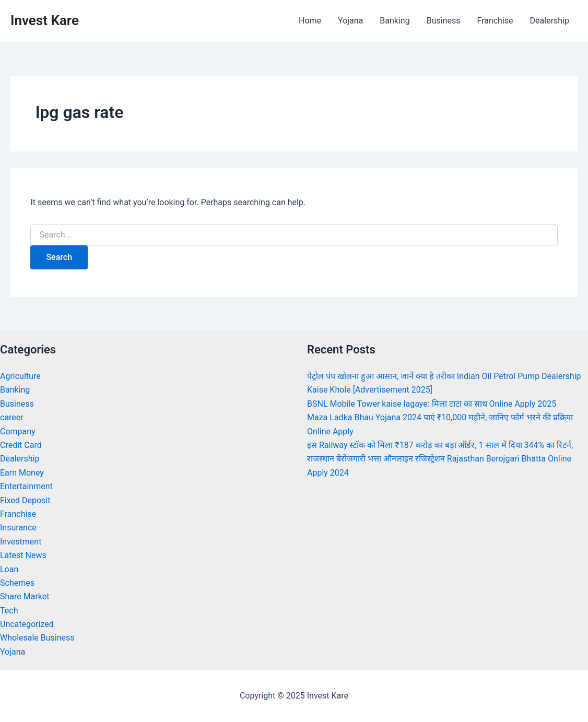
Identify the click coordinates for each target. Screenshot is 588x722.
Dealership (550, 21)
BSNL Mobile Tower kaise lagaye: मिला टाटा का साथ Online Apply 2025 (432, 404)
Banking (395, 21)
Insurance (18, 528)
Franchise (495, 21)
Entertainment (26, 486)
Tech (9, 611)
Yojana (350, 21)
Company (18, 431)
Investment (21, 542)
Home (310, 21)
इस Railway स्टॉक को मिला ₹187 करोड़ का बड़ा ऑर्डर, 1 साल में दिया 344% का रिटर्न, (440, 445)
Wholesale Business (37, 638)
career (12, 417)
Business (444, 21)
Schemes (17, 583)
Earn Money (22, 473)
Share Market (25, 596)
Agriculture (20, 376)
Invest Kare (45, 20)
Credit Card (21, 445)
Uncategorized (27, 624)
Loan (9, 569)
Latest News (23, 555)
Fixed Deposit (25, 500)
